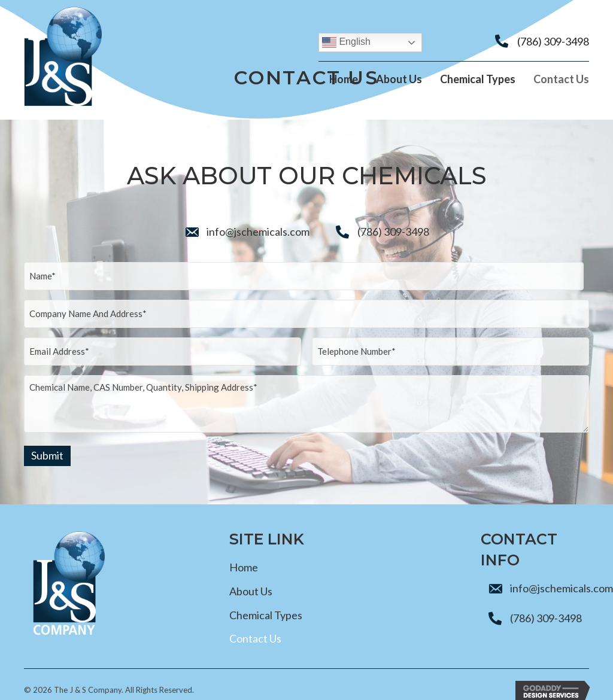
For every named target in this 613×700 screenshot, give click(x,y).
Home (244, 553)
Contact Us (255, 625)
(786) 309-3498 (553, 41)
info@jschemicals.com (258, 232)
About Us (251, 577)
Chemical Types (266, 601)
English (346, 42)
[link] (344, 82)
